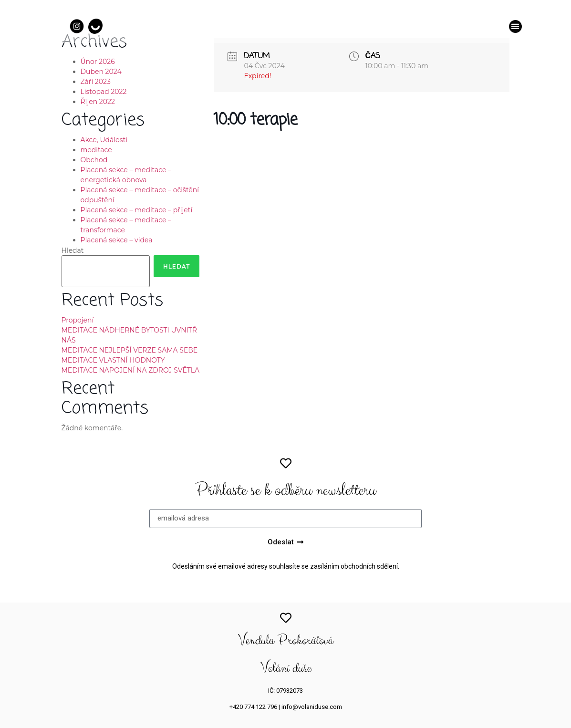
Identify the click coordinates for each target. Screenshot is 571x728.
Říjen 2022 (98, 102)
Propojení (78, 320)
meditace (96, 150)
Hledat (73, 250)
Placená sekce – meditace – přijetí (137, 210)
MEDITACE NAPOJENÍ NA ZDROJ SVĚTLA (131, 370)
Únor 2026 (98, 62)
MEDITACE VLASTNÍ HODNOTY (113, 360)
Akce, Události (104, 140)
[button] (515, 26)
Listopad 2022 (104, 92)
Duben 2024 (101, 72)
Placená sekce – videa (117, 240)
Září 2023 (96, 82)
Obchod (94, 160)
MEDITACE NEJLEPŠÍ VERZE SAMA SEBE (130, 350)
